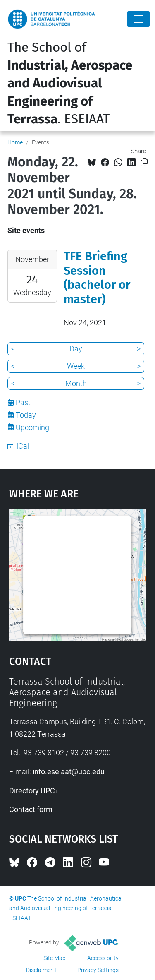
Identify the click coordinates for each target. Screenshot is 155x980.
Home (15, 142)
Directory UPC (32, 791)
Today (26, 415)
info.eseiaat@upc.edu (69, 772)
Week (76, 366)
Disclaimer (39, 970)
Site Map (55, 958)
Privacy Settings (98, 970)
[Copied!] (144, 162)
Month (76, 383)
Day (76, 349)
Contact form (31, 809)
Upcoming (32, 427)
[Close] (138, 19)
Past (23, 402)
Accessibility (103, 958)
